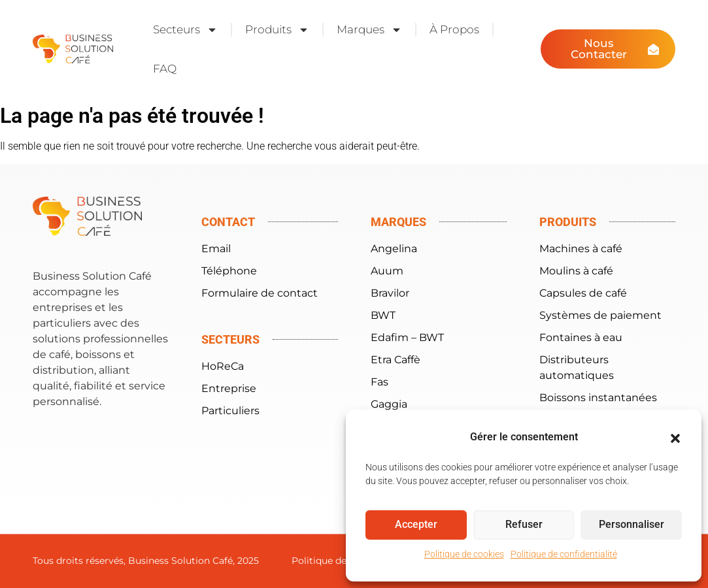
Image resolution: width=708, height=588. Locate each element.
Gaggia (389, 404)
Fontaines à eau (581, 337)
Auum (387, 271)
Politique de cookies (464, 554)
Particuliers (230, 411)
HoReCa (223, 366)
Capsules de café (583, 293)
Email (216, 249)
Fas (379, 382)
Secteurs (185, 30)
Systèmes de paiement (600, 315)
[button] (675, 438)
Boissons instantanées (598, 398)
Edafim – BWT (407, 337)
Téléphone (229, 271)
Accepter (416, 525)
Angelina (394, 249)
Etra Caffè (396, 360)
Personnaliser (631, 525)
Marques (369, 30)
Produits (277, 30)
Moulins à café (576, 271)
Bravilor (390, 293)
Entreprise (229, 388)
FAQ (165, 69)
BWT (383, 315)
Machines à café (581, 249)
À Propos (454, 29)
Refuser (524, 525)
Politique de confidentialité (564, 554)
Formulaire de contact (260, 293)
